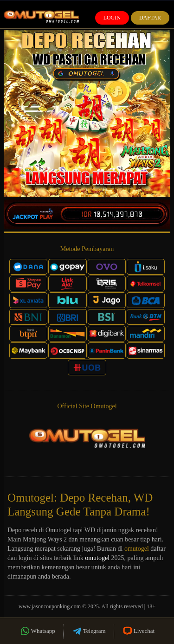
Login (112, 18)
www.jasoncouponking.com (50, 606)
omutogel (137, 549)
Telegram (89, 631)
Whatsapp (37, 631)
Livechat (138, 631)
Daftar (150, 18)
